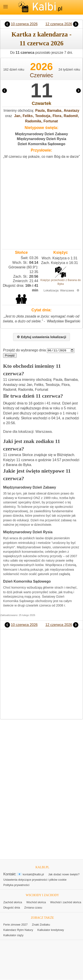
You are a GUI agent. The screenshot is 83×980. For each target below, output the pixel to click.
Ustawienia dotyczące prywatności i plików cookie (35, 880)
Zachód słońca (13, 902)
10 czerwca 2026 (24, 24)
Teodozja (43, 116)
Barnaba (54, 111)
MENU (6, 7)
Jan (17, 116)
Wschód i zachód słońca (66, 902)
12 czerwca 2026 (59, 24)
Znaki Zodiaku (41, 925)
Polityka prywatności (16, 885)
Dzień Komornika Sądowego (41, 144)
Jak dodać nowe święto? (64, 875)
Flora (57, 116)
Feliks (28, 116)
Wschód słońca (36, 902)
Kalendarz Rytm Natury (18, 930)
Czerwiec (41, 75)
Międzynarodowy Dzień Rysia (41, 139)
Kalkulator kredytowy (51, 930)
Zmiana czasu (33, 908)
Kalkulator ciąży (13, 935)
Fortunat (51, 121)
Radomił (71, 116)
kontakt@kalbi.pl (33, 875)
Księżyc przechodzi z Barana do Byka (61, 282)
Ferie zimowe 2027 (15, 925)
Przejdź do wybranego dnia (24, 350)
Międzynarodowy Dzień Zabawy (41, 134)
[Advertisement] (41, 203)
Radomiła (33, 121)
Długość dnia (12, 908)
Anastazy (71, 111)
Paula (40, 111)
